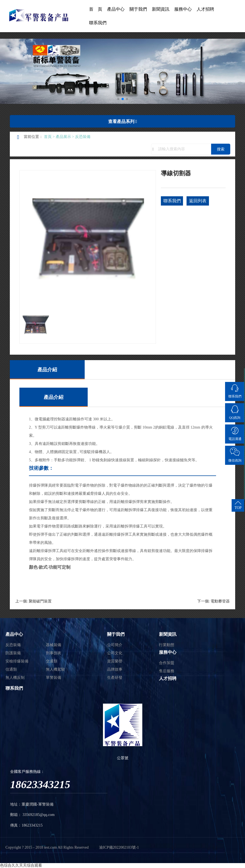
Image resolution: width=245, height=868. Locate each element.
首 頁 (96, 9)
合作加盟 (167, 663)
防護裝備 (13, 653)
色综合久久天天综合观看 (21, 865)
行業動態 (167, 645)
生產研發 (115, 678)
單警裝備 (54, 678)
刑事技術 (54, 653)
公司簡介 (115, 645)
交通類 (52, 661)
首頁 (48, 137)
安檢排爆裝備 (17, 661)
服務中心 (183, 9)
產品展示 (63, 137)
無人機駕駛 (55, 669)
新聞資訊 (161, 9)
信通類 (11, 669)
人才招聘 (205, 9)
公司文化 (115, 653)
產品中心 (116, 9)
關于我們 (138, 9)
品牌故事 (115, 669)
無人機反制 (15, 678)
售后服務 (167, 671)
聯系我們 (98, 23)
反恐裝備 (83, 137)
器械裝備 (54, 645)
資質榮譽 (115, 661)
